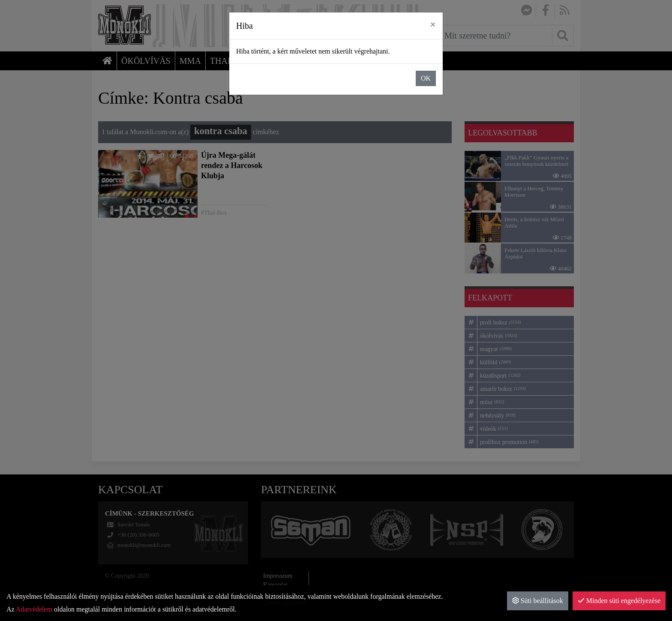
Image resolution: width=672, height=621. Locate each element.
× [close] (433, 24)
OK (426, 78)
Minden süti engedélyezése (619, 601)
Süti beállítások (538, 601)
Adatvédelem (34, 609)
